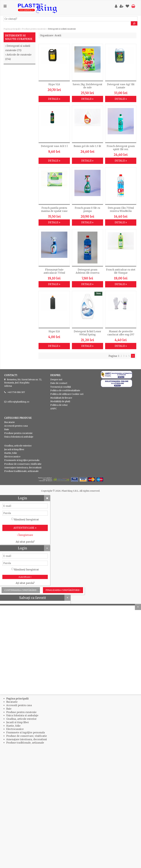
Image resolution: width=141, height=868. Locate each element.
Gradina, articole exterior (18, 446)
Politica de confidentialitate (65, 390)
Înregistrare (25, 535)
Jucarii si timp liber (14, 449)
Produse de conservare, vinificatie (23, 464)
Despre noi (56, 380)
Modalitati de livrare (61, 398)
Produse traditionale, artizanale (21, 471)
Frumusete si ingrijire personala (22, 460)
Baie (7, 429)
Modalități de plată (60, 401)
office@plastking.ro (18, 402)
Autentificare (25, 577)
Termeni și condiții (61, 387)
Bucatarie (9, 422)
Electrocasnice (12, 457)
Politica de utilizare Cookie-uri (67, 394)
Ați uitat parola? (25, 542)
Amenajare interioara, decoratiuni (23, 468)
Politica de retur (59, 405)
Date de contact (59, 383)
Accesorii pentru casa (16, 426)
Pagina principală (12, 29)
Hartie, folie (11, 453)
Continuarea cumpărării (21, 590)
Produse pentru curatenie (34, 29)
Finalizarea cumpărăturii (63, 590)
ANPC (54, 409)
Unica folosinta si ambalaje (19, 437)
